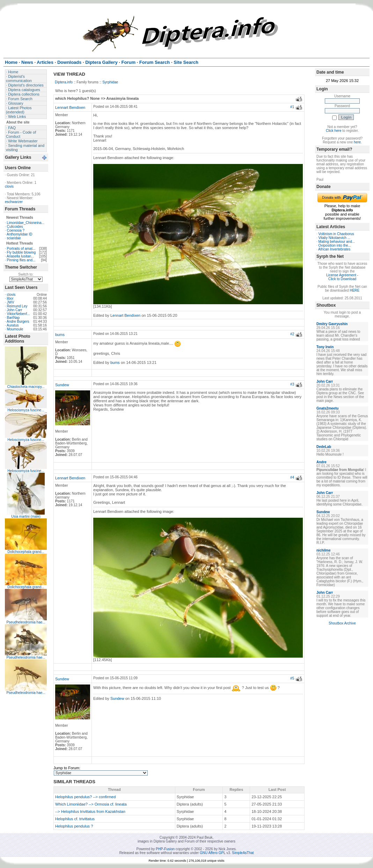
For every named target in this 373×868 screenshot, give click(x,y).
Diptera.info (64, 82)
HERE (354, 290)
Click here (334, 131)
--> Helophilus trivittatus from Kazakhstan (90, 811)
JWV (11, 302)
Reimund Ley (17, 306)
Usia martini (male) (26, 517)
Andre (321, 462)
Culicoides (15, 227)
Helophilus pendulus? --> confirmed (85, 797)
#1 (292, 107)
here (357, 142)
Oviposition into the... (335, 245)
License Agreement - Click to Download (342, 277)
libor (10, 298)
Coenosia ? (16, 230)
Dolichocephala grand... (26, 552)
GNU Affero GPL (213, 853)
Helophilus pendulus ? (74, 826)
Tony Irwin (325, 347)
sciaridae (14, 238)
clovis (9, 186)
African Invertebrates (334, 249)
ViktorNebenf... (19, 314)
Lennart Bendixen (70, 107)
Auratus (13, 325)
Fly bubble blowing (21, 252)
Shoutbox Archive (342, 623)
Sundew (62, 385)
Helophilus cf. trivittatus (75, 819)
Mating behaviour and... (337, 242)
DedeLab (324, 447)
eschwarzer (14, 202)
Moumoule (15, 329)
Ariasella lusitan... (20, 256)
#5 (292, 678)
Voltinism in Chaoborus (336, 234)
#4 (292, 477)
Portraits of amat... (21, 249)
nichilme (324, 550)
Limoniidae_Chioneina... (26, 223)
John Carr (15, 310)
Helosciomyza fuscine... (26, 410)
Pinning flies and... (21, 260)
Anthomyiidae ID (19, 234)
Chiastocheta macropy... (26, 387)
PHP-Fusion (165, 849)
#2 (292, 334)
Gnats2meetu (327, 408)
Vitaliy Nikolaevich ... (335, 238)
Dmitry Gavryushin (332, 324)
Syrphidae (110, 82)
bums (60, 335)
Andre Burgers (18, 321)
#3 (292, 384)
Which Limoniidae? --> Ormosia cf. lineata (91, 804)
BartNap (13, 318)
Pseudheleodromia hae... (26, 622)
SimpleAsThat (243, 853)
